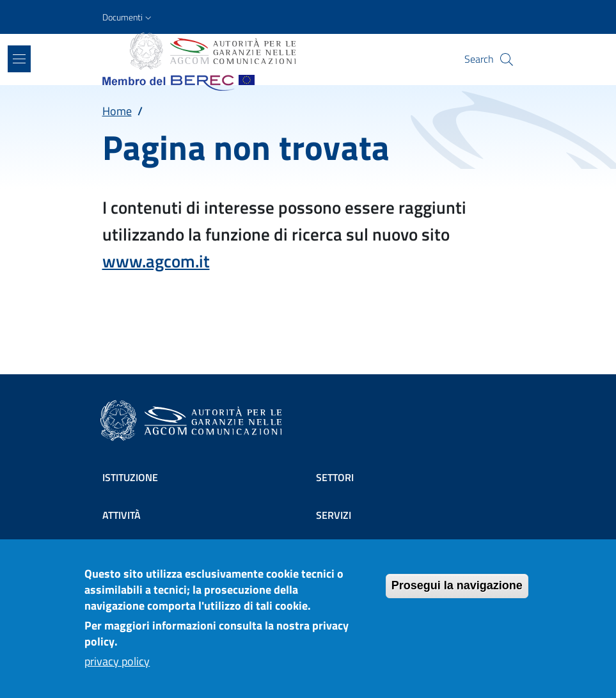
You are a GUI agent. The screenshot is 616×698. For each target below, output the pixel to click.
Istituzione (130, 477)
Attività (122, 515)
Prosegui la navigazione (457, 596)
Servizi (334, 515)
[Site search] (507, 59)
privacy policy (117, 671)
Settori (335, 477)
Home (117, 111)
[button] (128, 17)
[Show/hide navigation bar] (19, 59)
